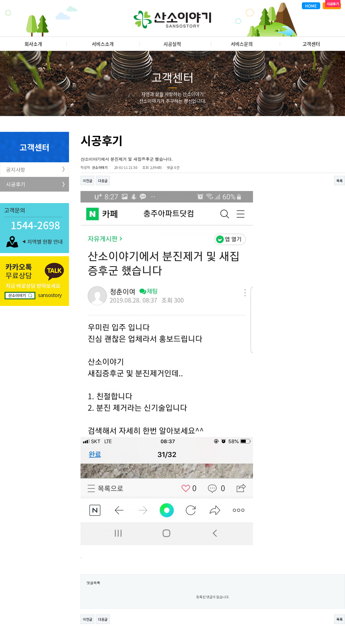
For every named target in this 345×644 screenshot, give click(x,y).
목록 (340, 181)
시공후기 (16, 184)
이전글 (87, 181)
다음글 (103, 181)
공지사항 (16, 169)
